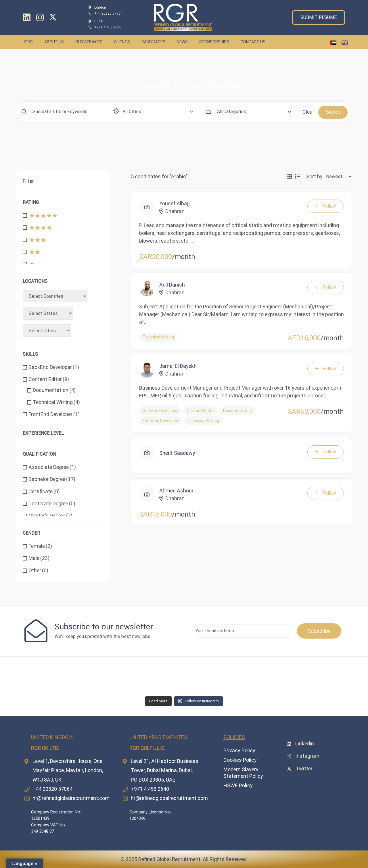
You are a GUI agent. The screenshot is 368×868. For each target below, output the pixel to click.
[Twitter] (54, 17)
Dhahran (172, 211)
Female (40, 546)
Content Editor (49, 379)
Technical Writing (56, 402)
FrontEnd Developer (54, 414)
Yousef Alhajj (175, 203)
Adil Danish (172, 285)
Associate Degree (52, 467)
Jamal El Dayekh (178, 366)
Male (39, 558)
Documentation (54, 390)
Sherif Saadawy (177, 453)
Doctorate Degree (52, 503)
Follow (326, 206)
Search (333, 112)
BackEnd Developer (54, 367)
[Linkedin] (27, 18)
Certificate (44, 491)
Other (38, 570)
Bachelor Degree (52, 479)
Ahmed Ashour (176, 491)
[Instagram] (40, 18)
